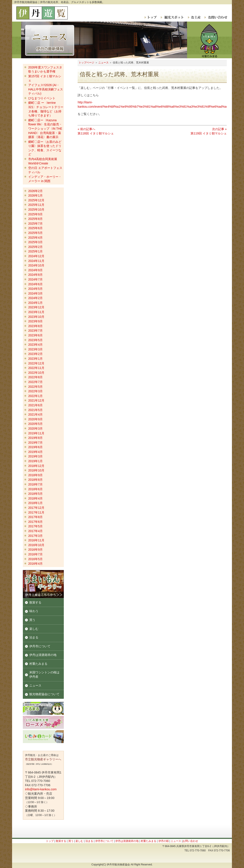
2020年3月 (35, 428)
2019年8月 (35, 438)
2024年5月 (35, 289)
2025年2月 (35, 247)
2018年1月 (35, 503)
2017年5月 (35, 526)
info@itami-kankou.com (41, 789)
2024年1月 (35, 303)
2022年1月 (35, 396)
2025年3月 (35, 242)
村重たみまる (38, 664)
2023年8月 (35, 326)
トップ (151, 17)
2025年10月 (36, 210)
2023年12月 (36, 307)
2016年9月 (35, 550)
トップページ (86, 63)
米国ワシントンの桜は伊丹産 (44, 674)
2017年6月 (35, 522)
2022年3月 (35, 391)
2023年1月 (35, 359)
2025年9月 (35, 214)
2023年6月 (35, 335)
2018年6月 (35, 489)
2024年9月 (35, 270)
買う (32, 620)
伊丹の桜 (164, 841)
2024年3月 (35, 293)
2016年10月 (36, 545)
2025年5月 (35, 233)
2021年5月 (35, 410)
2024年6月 (35, 284)
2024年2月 (35, 298)
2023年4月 (35, 345)
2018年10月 (36, 470)
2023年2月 (35, 354)
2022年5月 (35, 387)
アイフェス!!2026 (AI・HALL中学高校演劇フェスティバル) (46, 89)
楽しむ (34, 629)
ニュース (103, 63)
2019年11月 (36, 433)
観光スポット (172, 17)
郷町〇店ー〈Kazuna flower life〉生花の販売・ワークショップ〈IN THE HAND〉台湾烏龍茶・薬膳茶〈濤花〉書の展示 (45, 129)
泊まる (34, 637)
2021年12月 (36, 400)
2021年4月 (35, 414)
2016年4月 (35, 564)
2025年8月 (35, 219)
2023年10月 (36, 317)
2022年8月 (35, 377)
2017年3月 (35, 536)
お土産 (194, 17)
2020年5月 (35, 424)
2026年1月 (35, 195)
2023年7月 (35, 331)
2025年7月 (35, 224)
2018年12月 (36, 466)
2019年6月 (35, 447)
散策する (35, 602)
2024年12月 (36, 256)
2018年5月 (35, 494)
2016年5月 (35, 559)
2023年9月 (35, 321)
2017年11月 (36, 512)
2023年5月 (35, 340)
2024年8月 (35, 275)
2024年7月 (35, 279)
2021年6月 (35, 405)
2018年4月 (35, 498)
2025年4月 (35, 238)
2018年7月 (35, 484)
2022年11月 (36, 368)
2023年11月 (36, 312)
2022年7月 (35, 382)
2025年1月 (35, 251)
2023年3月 (35, 349)
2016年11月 (36, 540)
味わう (34, 611)
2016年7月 (35, 554)
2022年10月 (36, 373)
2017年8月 (35, 517)
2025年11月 (36, 205)
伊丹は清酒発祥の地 (43, 655)
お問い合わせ (215, 17)
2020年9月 (35, 419)
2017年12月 (36, 508)
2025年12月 (36, 200)
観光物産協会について (44, 694)
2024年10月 (36, 265)
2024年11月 (36, 261)
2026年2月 (35, 191)
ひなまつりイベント (42, 98)
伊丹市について (40, 646)
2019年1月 (35, 461)
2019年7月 (35, 443)
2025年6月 (35, 228)
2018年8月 (35, 480)
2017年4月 (35, 531)
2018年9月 (35, 475)
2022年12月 (36, 363)
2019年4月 (35, 452)
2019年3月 (35, 456)
